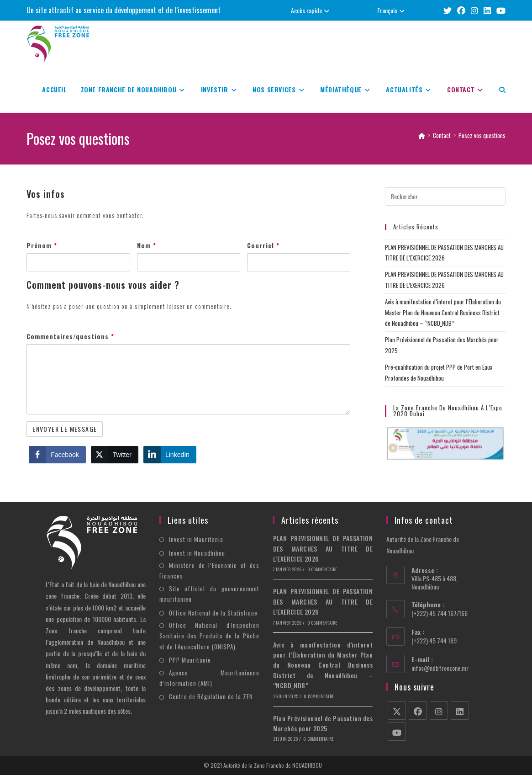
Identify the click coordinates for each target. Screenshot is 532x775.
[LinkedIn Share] (170, 455)
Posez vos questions (482, 135)
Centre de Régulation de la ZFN (211, 696)
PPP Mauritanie (190, 660)
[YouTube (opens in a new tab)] (500, 10)
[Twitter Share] (115, 455)
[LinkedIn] (460, 711)
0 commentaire (322, 569)
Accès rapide (311, 10)
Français (392, 10)
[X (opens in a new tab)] (448, 10)
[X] (397, 711)
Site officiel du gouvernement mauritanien (209, 594)
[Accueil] (422, 135)
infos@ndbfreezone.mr (440, 668)
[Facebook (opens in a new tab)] (461, 10)
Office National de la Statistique (213, 613)
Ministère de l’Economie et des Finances (209, 571)
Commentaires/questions (70, 336)
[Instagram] (439, 711)
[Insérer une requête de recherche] (445, 196)
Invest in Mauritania (196, 539)
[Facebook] (418, 711)
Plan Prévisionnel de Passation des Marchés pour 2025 (323, 723)
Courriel (263, 245)
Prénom (42, 245)
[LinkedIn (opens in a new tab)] (487, 10)
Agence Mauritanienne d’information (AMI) (209, 678)
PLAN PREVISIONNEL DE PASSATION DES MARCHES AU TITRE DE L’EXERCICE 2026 (323, 548)
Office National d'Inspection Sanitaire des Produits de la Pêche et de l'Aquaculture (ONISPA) (209, 636)
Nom (147, 245)
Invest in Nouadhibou (197, 553)
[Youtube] (397, 732)
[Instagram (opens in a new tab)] (474, 10)
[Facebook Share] (57, 455)
